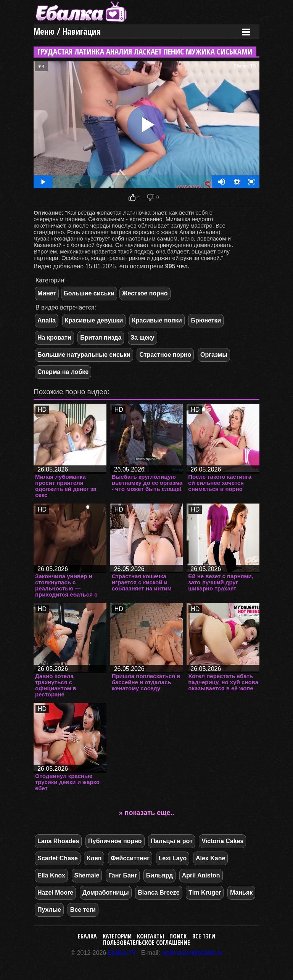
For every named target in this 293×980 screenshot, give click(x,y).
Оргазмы (214, 355)
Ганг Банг (123, 875)
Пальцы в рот (172, 841)
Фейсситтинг (130, 858)
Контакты (151, 936)
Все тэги (204, 936)
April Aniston (201, 875)
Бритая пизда (101, 338)
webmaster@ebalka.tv (192, 953)
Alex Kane (210, 858)
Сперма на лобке (63, 372)
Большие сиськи (89, 293)
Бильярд (159, 875)
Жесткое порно (145, 293)
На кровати (54, 338)
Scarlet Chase (58, 858)
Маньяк (241, 893)
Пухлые (49, 910)
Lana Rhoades (58, 841)
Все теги (83, 910)
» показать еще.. (147, 813)
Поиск (178, 936)
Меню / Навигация (67, 31)
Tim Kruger (205, 893)
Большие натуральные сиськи (84, 355)
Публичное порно (115, 841)
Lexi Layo (173, 858)
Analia (47, 320)
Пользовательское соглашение (146, 943)
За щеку (142, 338)
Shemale (87, 875)
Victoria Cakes (222, 841)
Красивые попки (157, 320)
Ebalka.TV (122, 953)
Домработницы (106, 893)
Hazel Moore (55, 893)
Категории (117, 936)
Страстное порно (165, 355)
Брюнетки (206, 320)
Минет (47, 293)
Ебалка (87, 936)
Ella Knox (51, 875)
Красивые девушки (94, 320)
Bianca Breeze (159, 893)
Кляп (94, 858)
